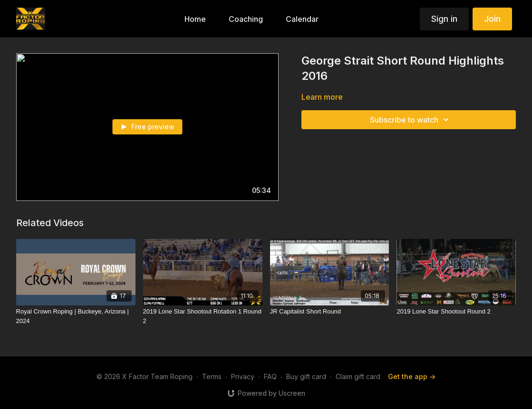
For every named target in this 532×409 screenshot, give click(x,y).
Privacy (243, 376)
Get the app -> (412, 376)
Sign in (444, 19)
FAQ (270, 376)
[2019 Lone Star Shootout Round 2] (456, 312)
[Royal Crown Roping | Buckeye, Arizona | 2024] (76, 316)
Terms (212, 376)
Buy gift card (306, 376)
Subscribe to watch (411, 120)
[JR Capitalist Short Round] (330, 312)
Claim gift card (358, 376)
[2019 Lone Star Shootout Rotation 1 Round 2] (203, 316)
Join (492, 19)
